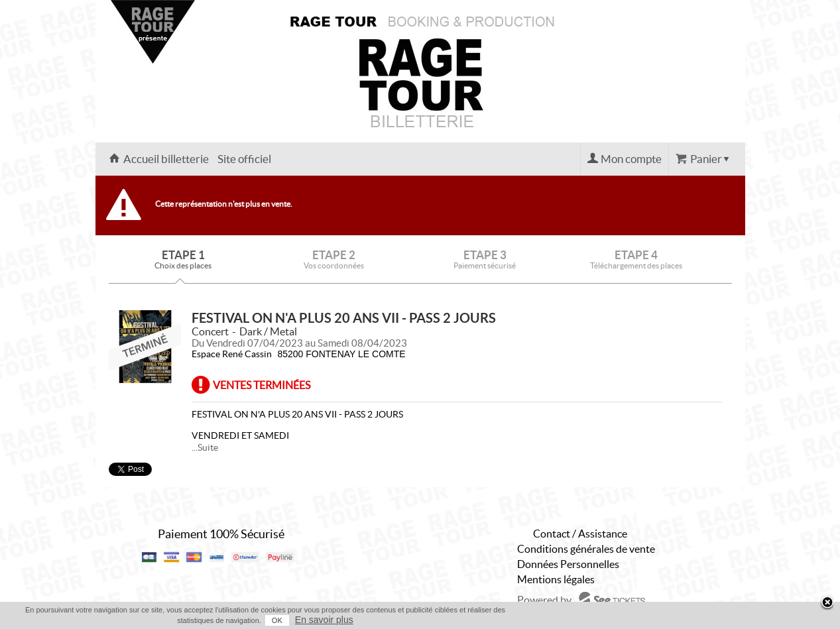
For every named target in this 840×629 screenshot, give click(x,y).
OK (277, 620)
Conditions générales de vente (586, 549)
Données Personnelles (568, 564)
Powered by (544, 600)
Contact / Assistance (580, 534)
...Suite (205, 447)
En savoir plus (324, 620)
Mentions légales (556, 579)
